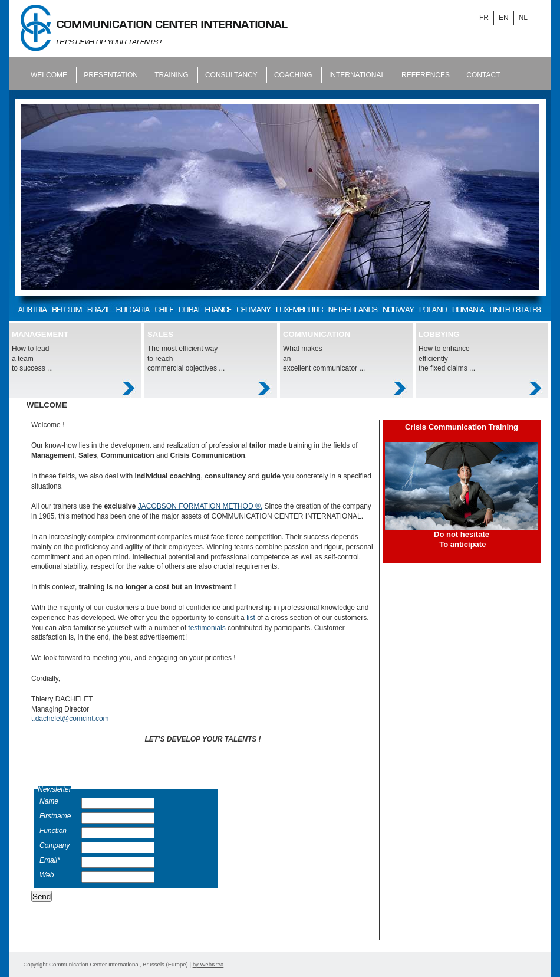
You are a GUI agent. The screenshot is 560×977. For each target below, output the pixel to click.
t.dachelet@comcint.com (70, 719)
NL (523, 18)
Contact (483, 75)
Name (49, 801)
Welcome (50, 75)
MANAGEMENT (40, 334)
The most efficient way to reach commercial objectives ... (186, 359)
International (358, 75)
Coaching (294, 75)
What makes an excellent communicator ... (324, 359)
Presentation (112, 75)
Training (172, 75)
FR (484, 18)
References (426, 75)
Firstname (55, 816)
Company (55, 845)
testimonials (207, 628)
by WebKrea (208, 964)
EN (504, 18)
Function (53, 831)
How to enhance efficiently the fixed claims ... (447, 359)
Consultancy (232, 75)
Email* (50, 860)
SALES (160, 334)
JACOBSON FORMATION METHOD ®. (200, 506)
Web (47, 875)
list (251, 618)
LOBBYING (439, 334)
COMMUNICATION (317, 334)
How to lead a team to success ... (32, 359)
